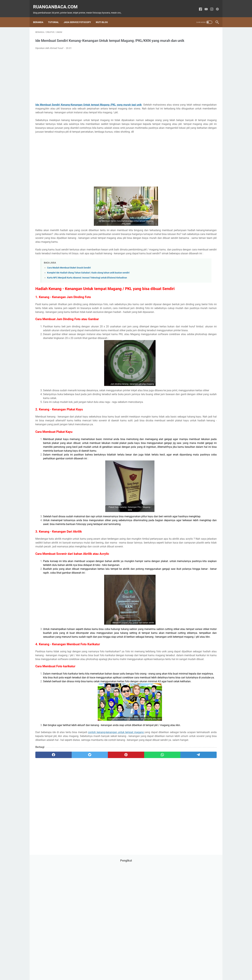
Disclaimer (136, 969)
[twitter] (72, 862)
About (93, 969)
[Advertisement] (96, 81)
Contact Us (105, 969)
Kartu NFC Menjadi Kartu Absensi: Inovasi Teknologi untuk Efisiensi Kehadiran (87, 302)
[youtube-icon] (204, 6)
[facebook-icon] (198, 6)
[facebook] (47, 862)
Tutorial (56, 17)
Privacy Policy (121, 969)
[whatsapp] (120, 862)
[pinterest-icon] (215, 6)
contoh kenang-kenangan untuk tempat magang (115, 831)
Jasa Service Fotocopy (80, 17)
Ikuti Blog (104, 17)
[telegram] (145, 862)
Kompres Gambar (153, 969)
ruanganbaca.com (58, 3)
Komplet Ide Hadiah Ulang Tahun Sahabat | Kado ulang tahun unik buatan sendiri (88, 297)
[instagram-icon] (209, 6)
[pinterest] (96, 862)
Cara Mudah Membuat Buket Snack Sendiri (69, 292)
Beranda (40, 17)
